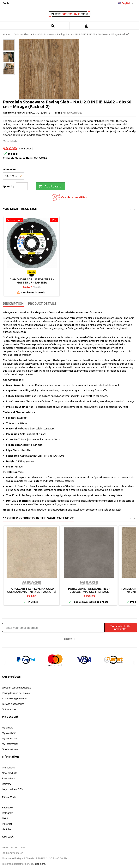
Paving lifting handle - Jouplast (32, 279)
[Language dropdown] (126, 3)
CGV (21, 789)
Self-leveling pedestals (15, 698)
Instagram (8, 813)
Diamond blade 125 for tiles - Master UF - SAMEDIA (89, 281)
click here (40, 864)
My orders (8, 728)
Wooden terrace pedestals (17, 688)
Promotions (8, 768)
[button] (5, 663)
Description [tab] (13, 303)
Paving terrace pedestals (16, 693)
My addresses (10, 738)
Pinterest (7, 824)
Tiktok (5, 818)
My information (10, 744)
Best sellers (8, 778)
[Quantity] (22, 186)
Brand (58, 113)
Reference (9, 113)
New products (10, 773)
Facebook (7, 808)
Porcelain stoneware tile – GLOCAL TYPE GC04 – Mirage (89, 590)
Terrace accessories (13, 704)
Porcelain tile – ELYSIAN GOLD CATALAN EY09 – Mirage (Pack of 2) (32, 590)
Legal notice (9, 789)
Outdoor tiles (9, 709)
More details (10, 141)
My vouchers (9, 733)
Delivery (6, 784)
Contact (7, 3)
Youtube (6, 829)
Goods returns (10, 749)
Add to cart (50, 186)
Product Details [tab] (42, 303)
